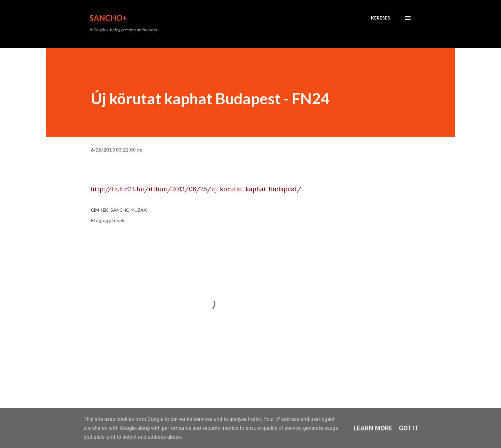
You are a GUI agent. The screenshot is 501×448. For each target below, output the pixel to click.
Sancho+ (108, 18)
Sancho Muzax (129, 210)
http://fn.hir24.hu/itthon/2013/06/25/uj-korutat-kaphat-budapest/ (196, 189)
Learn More (373, 428)
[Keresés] (380, 18)
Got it (409, 428)
